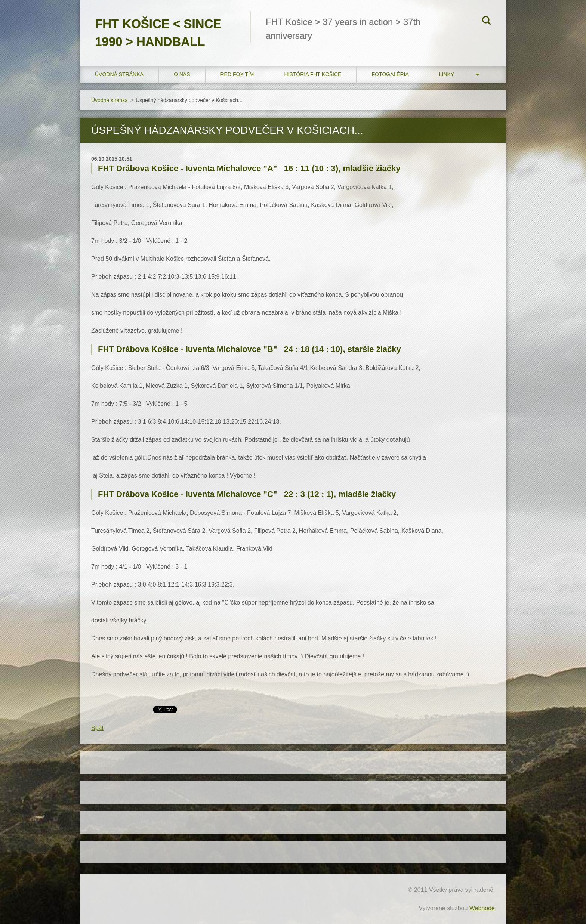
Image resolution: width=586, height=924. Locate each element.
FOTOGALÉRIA (390, 74)
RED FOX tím (237, 74)
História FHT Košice (313, 74)
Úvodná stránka (119, 74)
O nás (182, 74)
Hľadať (487, 22)
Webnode (482, 908)
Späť (98, 728)
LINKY (447, 74)
